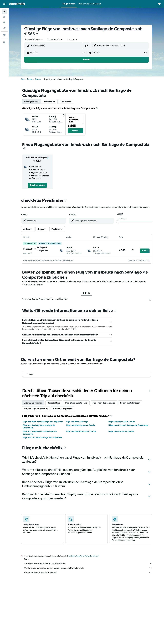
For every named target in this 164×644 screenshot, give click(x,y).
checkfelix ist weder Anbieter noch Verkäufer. (88, 563)
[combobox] (34, 39)
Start (23, 79)
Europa (30, 79)
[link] (37, 185)
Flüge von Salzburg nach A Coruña (80, 425)
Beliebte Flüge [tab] (54, 403)
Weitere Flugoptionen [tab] (63, 409)
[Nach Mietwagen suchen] (4, 22)
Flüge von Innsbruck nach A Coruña (81, 431)
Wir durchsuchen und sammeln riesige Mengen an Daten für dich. (88, 568)
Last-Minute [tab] (66, 102)
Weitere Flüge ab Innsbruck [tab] (36, 409)
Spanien (38, 79)
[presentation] (37, 34)
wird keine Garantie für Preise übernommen (84, 556)
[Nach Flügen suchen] (4, 12)
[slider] (118, 222)
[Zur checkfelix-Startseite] (17, 4)
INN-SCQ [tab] (86, 293)
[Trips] (4, 35)
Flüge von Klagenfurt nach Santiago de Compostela (40, 433)
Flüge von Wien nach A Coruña (122, 422)
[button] (4, 4)
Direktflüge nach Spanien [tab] (76, 403)
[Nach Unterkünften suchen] (4, 17)
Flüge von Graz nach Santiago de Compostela (128, 425)
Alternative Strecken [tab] (33, 403)
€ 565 (30, 34)
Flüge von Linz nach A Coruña (121, 431)
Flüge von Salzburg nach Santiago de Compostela (39, 427)
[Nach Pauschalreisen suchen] (4, 28)
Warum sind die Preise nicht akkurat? (88, 573)
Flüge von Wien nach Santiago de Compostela (43, 422)
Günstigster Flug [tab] (31, 102)
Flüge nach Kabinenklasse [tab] (104, 403)
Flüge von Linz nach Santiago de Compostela (42, 438)
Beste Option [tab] (50, 102)
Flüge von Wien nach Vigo (77, 422)
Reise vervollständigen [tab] (130, 403)
